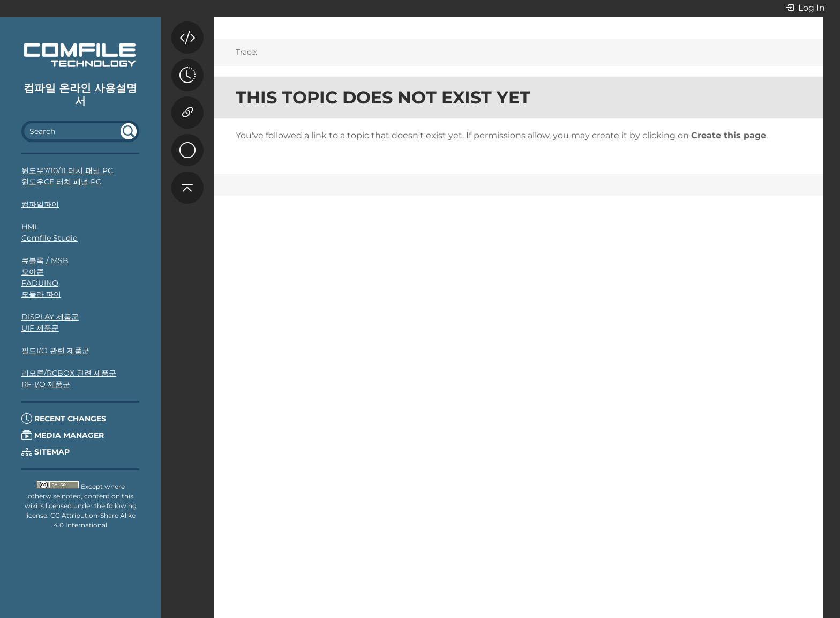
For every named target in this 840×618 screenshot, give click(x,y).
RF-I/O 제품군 (46, 384)
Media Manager (63, 435)
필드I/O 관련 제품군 (55, 351)
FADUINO (40, 283)
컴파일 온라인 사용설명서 (80, 94)
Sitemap (46, 452)
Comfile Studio (50, 238)
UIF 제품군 (40, 328)
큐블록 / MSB (45, 260)
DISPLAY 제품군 (50, 317)
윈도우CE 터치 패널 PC (61, 182)
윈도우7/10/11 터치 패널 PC (67, 170)
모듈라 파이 (41, 294)
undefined (129, 131)
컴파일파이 (40, 204)
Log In (805, 8)
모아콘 (33, 272)
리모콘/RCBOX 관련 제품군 (69, 373)
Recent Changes (64, 419)
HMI (29, 227)
